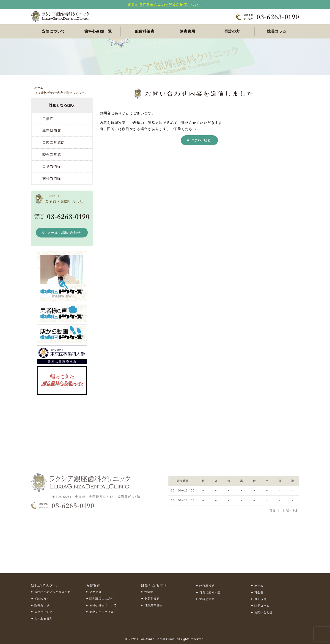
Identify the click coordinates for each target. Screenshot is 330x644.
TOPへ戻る (202, 140)
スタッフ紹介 (43, 612)
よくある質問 (43, 619)
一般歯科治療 (143, 31)
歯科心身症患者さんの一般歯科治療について (165, 5)
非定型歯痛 (52, 131)
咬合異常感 (52, 154)
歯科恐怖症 (52, 178)
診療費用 (188, 31)
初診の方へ (42, 599)
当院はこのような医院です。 (54, 592)
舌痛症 (48, 119)
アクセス (95, 592)
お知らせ (260, 599)
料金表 (259, 592)
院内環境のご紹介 (102, 599)
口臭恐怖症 (52, 166)
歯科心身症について (103, 605)
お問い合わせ (263, 612)
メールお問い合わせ (64, 233)
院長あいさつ (43, 605)
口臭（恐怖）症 (210, 592)
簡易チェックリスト (103, 612)
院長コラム (277, 31)
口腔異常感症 (54, 143)
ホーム (259, 586)
